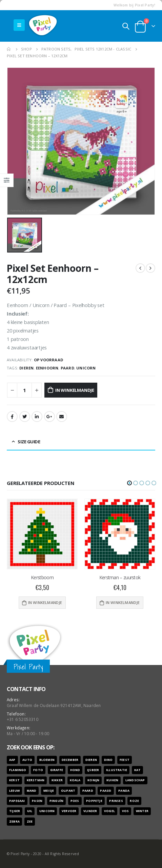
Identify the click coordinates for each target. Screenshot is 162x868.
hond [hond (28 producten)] (75, 770)
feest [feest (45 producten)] (125, 760)
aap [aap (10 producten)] (12, 760)
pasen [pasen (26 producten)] (37, 801)
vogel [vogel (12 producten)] (109, 811)
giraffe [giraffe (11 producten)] (57, 770)
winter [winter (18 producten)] (142, 811)
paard (67, 368)
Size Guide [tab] (29, 442)
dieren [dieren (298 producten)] (91, 760)
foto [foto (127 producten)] (38, 770)
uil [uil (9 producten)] (30, 811)
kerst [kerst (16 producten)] (14, 780)
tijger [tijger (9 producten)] (15, 811)
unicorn (86, 368)
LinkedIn (37, 417)
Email (62, 417)
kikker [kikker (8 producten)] (57, 780)
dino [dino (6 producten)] (108, 760)
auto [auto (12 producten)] (27, 760)
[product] (42, 534)
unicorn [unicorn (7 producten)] (47, 811)
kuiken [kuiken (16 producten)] (112, 780)
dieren (26, 368)
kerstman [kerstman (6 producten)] (36, 780)
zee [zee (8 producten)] (30, 822)
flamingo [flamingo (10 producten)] (18, 770)
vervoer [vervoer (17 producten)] (69, 811)
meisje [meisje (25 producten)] (49, 791)
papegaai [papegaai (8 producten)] (17, 801)
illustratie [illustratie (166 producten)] (117, 770)
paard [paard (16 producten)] (88, 791)
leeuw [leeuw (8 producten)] (14, 791)
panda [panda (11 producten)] (124, 791)
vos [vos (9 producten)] (126, 811)
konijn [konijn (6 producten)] (93, 780)
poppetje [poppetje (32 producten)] (94, 801)
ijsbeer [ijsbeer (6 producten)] (93, 770)
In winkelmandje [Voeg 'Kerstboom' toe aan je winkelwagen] (45, 602)
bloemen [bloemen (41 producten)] (47, 760)
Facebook (12, 417)
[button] (129, 483)
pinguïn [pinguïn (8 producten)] (56, 801)
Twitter (25, 417)
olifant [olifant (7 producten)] (68, 791)
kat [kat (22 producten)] (138, 770)
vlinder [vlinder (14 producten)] (90, 811)
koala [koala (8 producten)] (75, 780)
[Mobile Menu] (19, 25)
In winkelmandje (75, 390)
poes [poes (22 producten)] (75, 801)
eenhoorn (47, 368)
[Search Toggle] (126, 26)
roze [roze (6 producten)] (134, 801)
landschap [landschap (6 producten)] (135, 780)
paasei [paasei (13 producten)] (106, 791)
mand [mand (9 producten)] (32, 791)
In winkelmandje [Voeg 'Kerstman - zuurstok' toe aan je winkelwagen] (123, 602)
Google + (49, 417)
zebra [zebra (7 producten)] (14, 822)
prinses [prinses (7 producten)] (116, 801)
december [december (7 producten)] (70, 760)
